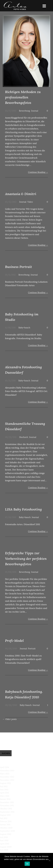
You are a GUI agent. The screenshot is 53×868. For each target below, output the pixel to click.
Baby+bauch (24, 328)
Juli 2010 (4, 837)
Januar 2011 (5, 825)
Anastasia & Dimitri (21, 194)
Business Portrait (19, 267)
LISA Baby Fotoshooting (23, 509)
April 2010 (5, 844)
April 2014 (5, 767)
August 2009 (6, 847)
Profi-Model (14, 641)
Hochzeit (24, 437)
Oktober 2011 (6, 809)
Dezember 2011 (7, 802)
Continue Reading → (38, 172)
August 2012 (6, 783)
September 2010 (7, 831)
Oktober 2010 (6, 828)
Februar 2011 (6, 821)
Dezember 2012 (7, 777)
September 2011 (7, 812)
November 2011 (7, 805)
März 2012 (5, 796)
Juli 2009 (4, 850)
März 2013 (5, 774)
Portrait (32, 649)
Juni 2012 (4, 790)
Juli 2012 (4, 786)
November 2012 (7, 780)
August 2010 (6, 834)
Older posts (10, 719)
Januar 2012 (5, 799)
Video (30, 202)
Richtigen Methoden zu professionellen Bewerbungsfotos (23, 97)
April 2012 (4, 793)
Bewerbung (24, 111)
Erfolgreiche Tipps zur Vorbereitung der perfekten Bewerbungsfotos (26, 559)
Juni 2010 (4, 840)
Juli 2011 (4, 818)
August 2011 (5, 815)
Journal (35, 111)
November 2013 (7, 771)
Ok (27, 864)
